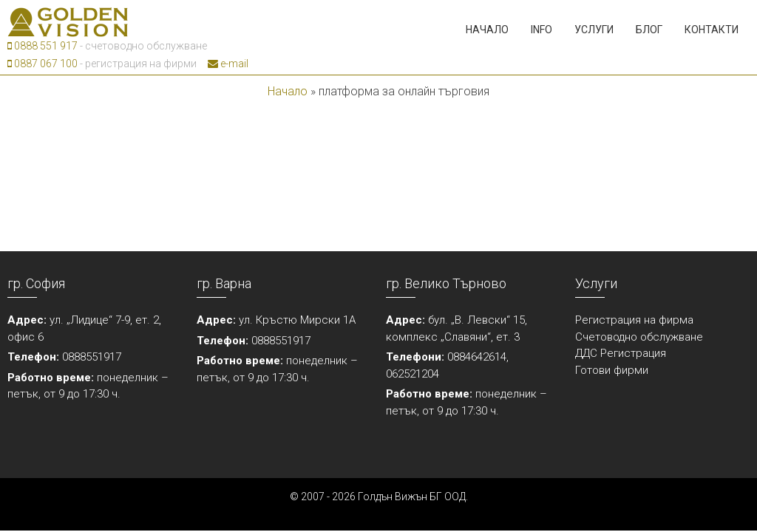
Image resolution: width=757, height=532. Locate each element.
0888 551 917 (43, 46)
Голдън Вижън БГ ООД (412, 497)
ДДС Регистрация (621, 353)
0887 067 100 (43, 64)
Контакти (712, 30)
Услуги (594, 30)
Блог (649, 30)
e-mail (228, 64)
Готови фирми (612, 370)
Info (542, 30)
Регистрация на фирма (634, 320)
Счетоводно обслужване (639, 337)
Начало (487, 30)
